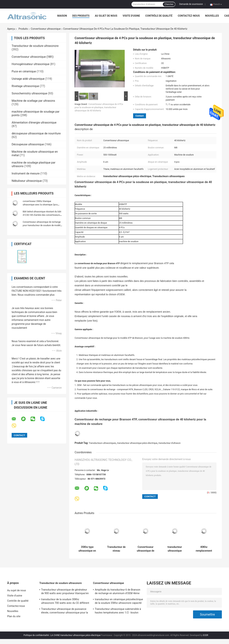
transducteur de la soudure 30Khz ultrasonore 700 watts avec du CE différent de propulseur (65, 602)
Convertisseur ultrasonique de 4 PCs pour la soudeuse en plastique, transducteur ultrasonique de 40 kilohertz (99, 107)
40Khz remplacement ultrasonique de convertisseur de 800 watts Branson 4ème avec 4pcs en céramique (204, 549)
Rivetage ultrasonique (25, 86)
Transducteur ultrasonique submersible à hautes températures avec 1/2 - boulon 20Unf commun (118, 611)
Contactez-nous (189, 16)
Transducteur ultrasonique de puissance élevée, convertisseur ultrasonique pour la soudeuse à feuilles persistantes (65, 611)
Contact (140, 116)
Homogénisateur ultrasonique (31, 64)
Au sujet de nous (106, 16)
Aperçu (11, 29)
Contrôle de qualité (159, 16)
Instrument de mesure (26, 173)
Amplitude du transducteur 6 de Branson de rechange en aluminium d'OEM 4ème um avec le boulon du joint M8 (118, 592)
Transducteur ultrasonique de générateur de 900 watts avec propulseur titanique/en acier (65, 592)
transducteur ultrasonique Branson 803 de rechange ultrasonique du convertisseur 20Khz (175, 549)
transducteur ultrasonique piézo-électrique (137, 443)
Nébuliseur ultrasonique (27, 181)
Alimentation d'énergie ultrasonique (34, 123)
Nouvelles (212, 16)
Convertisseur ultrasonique (46, 29)
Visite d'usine (131, 16)
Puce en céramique (24, 71)
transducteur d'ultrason (170, 443)
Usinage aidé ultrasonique (28, 79)
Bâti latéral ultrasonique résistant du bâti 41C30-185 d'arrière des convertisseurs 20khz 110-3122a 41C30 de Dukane (42, 215)
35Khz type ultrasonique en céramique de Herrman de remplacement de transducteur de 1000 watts (87, 549)
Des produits (81, 16)
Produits (23, 29)
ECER (206, 635)
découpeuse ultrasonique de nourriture (36, 133)
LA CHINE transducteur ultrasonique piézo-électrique (75, 635)
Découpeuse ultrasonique (28, 144)
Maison (62, 16)
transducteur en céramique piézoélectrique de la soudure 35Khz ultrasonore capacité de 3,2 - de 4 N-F (119, 602)
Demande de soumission (191, 4)
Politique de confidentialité (36, 635)
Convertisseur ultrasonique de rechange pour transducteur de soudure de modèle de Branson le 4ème (42, 225)
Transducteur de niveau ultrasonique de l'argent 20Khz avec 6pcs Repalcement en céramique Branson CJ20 (116, 549)
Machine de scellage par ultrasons (33, 101)
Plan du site (14, 616)
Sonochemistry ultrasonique (29, 93)
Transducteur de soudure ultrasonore (35, 46)
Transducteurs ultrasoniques (102, 443)
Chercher (169, 4)
